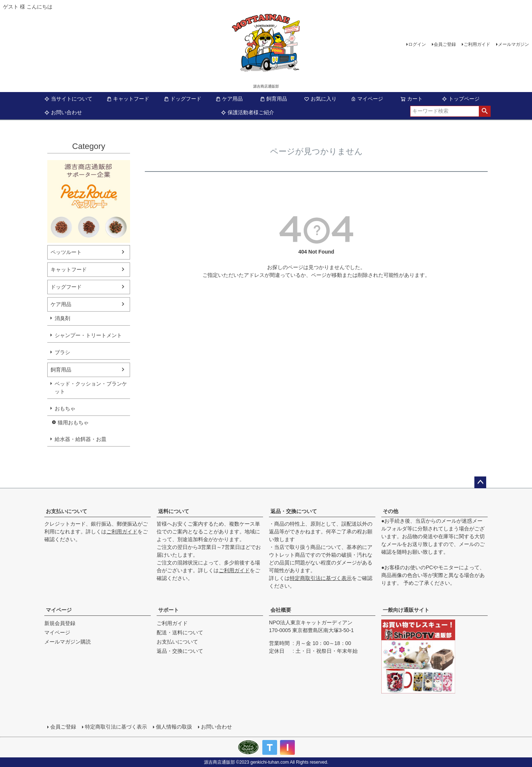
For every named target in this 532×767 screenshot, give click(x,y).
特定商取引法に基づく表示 (321, 578)
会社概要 (281, 610)
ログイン (417, 44)
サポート (168, 610)
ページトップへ (480, 482)
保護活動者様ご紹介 (248, 112)
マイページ (367, 99)
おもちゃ (65, 408)
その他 (391, 511)
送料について (174, 511)
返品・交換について (294, 511)
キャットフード (128, 99)
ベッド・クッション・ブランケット (91, 388)
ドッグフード (183, 99)
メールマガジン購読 (68, 642)
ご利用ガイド (477, 44)
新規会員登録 (60, 623)
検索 (485, 111)
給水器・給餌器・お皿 (81, 439)
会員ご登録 (445, 44)
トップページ (461, 99)
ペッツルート (66, 252)
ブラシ (62, 352)
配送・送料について (180, 632)
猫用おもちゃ (73, 422)
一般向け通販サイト (406, 610)
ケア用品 (229, 99)
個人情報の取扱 (174, 727)
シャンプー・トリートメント (88, 335)
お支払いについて (66, 511)
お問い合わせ (63, 112)
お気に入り (320, 99)
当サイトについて (68, 99)
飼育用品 (273, 99)
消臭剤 (62, 318)
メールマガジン (514, 44)
